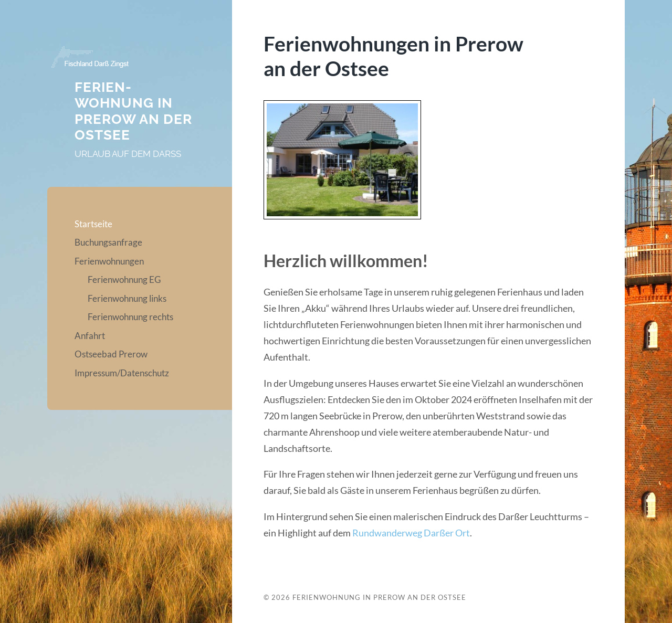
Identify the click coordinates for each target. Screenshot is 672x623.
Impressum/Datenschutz (122, 373)
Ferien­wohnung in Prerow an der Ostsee (133, 111)
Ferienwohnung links (127, 298)
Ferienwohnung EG (124, 279)
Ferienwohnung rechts (130, 317)
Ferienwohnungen (109, 261)
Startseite (93, 224)
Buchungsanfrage (108, 242)
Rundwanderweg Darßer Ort (411, 533)
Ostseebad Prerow (111, 354)
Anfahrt (90, 336)
